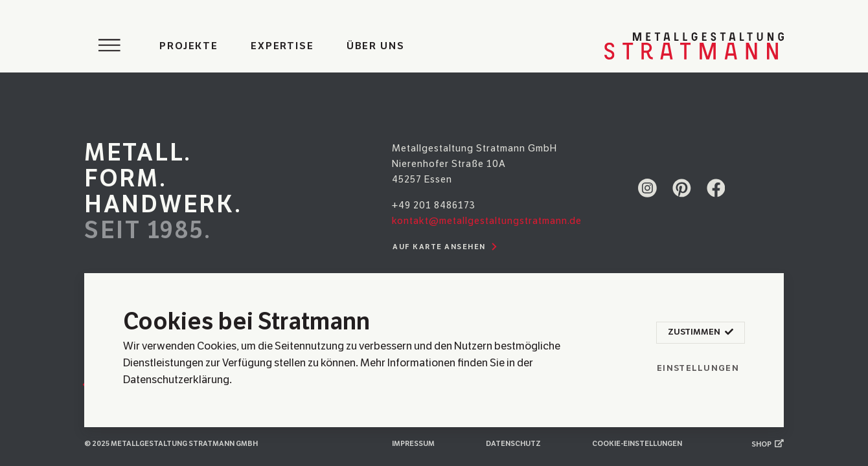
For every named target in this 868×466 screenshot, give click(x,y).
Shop (768, 444)
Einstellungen (698, 368)
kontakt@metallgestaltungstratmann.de (487, 221)
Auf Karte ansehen (447, 247)
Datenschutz (513, 444)
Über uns (376, 46)
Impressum (413, 444)
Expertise (282, 46)
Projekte (189, 46)
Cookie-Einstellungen (637, 444)
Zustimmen (700, 333)
